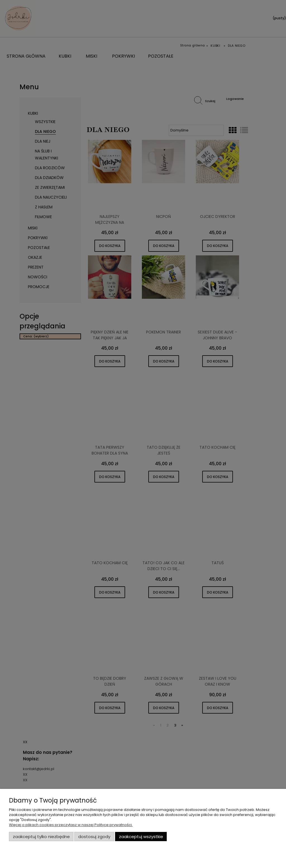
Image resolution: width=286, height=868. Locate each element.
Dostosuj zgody (94, 837)
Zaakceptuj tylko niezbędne (41, 837)
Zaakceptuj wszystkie (141, 837)
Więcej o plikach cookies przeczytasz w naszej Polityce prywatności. (71, 825)
